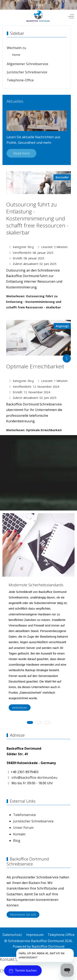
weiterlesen (20, 708)
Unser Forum (23, 828)
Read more (21, 153)
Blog (31, 247)
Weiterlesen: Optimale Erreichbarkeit (34, 430)
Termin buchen (23, 971)
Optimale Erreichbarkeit (35, 366)
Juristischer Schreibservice (33, 821)
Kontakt (19, 834)
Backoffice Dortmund (48, 946)
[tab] (30, 722)
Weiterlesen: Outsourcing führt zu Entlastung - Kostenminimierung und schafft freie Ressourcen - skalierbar (34, 302)
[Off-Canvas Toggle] (71, 16)
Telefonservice (25, 815)
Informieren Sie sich (23, 915)
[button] (33, 574)
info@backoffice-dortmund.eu (34, 777)
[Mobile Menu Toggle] (6, 16)
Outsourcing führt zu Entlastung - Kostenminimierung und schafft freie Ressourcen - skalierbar (37, 218)
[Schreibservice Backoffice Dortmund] (38, 16)
